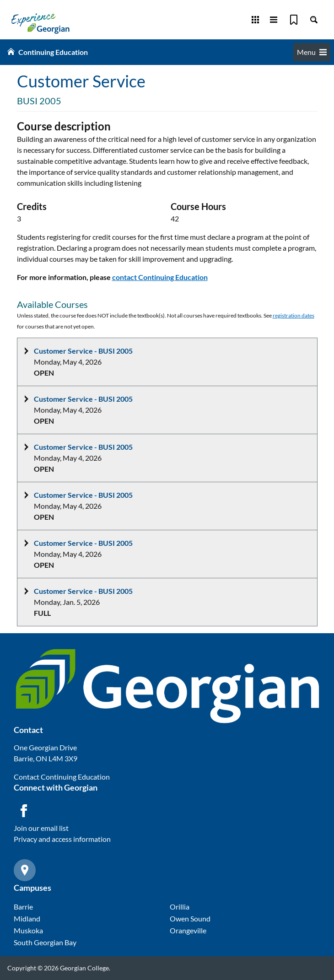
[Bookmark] (294, 20)
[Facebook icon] (24, 811)
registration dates (294, 315)
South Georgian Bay (45, 942)
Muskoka (28, 930)
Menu (312, 52)
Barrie (23, 907)
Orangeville (188, 930)
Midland (27, 918)
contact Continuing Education (160, 277)
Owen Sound (190, 918)
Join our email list (41, 828)
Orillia (180, 907)
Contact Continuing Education (62, 777)
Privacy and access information (62, 839)
